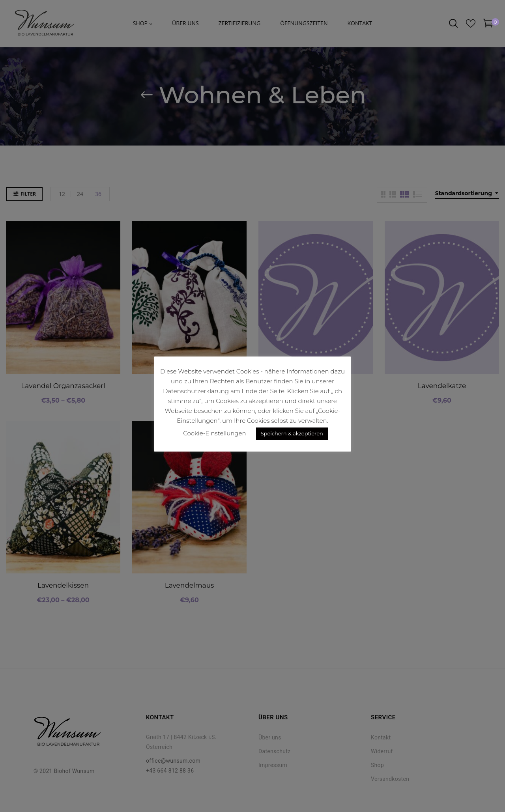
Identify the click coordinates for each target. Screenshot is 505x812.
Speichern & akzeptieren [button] (292, 433)
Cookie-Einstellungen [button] (214, 433)
